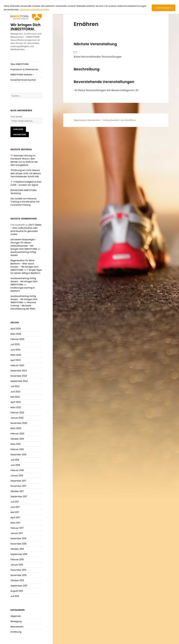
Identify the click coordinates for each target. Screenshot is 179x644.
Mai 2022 (15, 397)
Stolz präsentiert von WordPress (119, 120)
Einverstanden (163, 8)
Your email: (16, 117)
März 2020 (16, 428)
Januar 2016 (17, 565)
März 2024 (16, 355)
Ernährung (16, 632)
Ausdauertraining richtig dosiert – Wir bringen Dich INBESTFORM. (24, 281)
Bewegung (16, 621)
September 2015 (19, 586)
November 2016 (19, 544)
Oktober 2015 (17, 580)
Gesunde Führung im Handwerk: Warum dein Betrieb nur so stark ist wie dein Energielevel (24, 160)
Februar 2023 (17, 365)
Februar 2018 (17, 470)
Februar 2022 (17, 413)
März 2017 (15, 523)
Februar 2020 (17, 434)
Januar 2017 (17, 533)
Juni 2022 (15, 392)
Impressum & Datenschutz (24, 69)
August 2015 (17, 591)
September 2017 (19, 497)
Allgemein (16, 616)
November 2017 (18, 486)
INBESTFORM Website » (22, 75)
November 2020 (19, 423)
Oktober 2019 (17, 439)
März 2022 (16, 407)
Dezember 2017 (18, 481)
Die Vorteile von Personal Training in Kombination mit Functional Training (25, 202)
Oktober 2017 (17, 491)
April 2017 (15, 518)
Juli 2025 (15, 344)
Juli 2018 (15, 460)
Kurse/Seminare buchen (23, 80)
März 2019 (16, 444)
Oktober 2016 (17, 549)
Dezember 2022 (19, 371)
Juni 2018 (15, 465)
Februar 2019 (17, 449)
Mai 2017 (15, 512)
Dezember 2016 (18, 538)
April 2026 (16, 329)
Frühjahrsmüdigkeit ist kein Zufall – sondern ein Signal (26, 183)
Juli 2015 (15, 596)
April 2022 (16, 402)
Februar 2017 (17, 528)
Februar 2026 (17, 339)
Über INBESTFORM (20, 64)
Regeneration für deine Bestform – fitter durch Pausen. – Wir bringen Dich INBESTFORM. (24, 265)
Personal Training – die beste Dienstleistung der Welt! (23, 306)
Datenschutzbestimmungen (35, 10)
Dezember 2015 (18, 570)
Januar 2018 (17, 476)
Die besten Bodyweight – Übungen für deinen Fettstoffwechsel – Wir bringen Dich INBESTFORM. (24, 244)
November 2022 (19, 376)
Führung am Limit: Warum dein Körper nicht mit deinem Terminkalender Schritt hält (26, 173)
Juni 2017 (15, 507)
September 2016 (19, 554)
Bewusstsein (17, 627)
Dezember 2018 (18, 455)
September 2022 (19, 381)
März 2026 (16, 334)
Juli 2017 (15, 502)
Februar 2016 (17, 559)
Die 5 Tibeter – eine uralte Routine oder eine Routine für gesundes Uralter (26, 230)
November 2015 (19, 575)
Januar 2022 (17, 418)
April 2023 (16, 360)
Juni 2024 (15, 350)
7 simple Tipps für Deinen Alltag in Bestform (26, 271)
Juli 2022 (15, 386)
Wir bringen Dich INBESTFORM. (26, 27)
